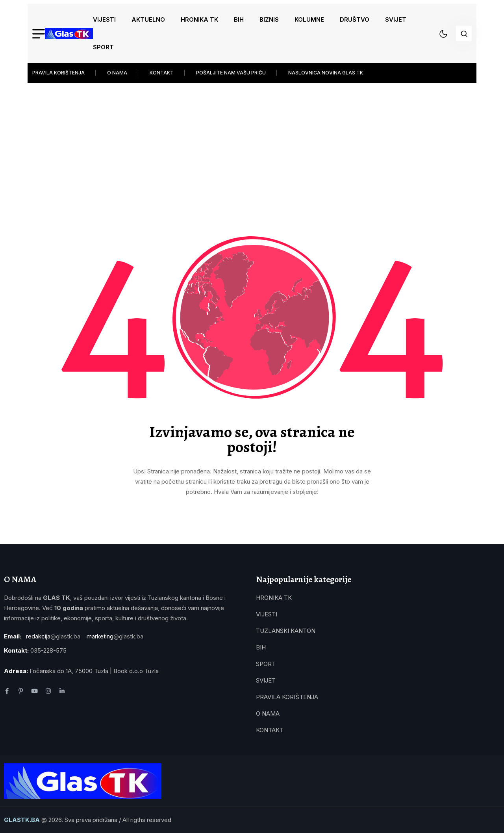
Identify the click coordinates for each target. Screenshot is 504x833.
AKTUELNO (148, 19)
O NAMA (117, 73)
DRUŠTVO (355, 19)
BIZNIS (269, 19)
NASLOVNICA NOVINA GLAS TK (326, 73)
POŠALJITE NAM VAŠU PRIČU (231, 73)
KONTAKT (162, 73)
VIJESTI (104, 19)
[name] (69, 33)
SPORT (103, 47)
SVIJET (396, 19)
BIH (239, 19)
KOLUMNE (309, 19)
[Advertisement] (252, 142)
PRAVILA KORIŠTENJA (58, 73)
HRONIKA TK (199, 19)
